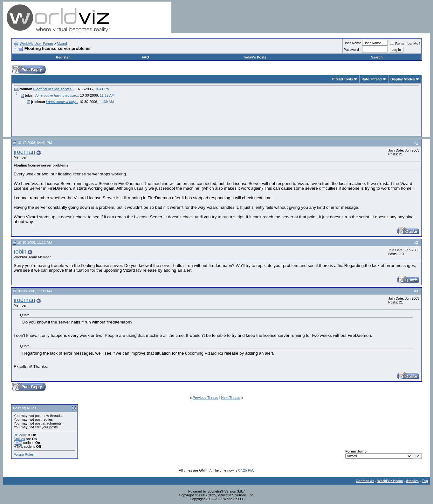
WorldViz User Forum (36, 44)
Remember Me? (405, 44)
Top (425, 481)
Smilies (19, 439)
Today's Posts (255, 57)
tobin (20, 252)
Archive (412, 481)
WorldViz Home (390, 481)
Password (351, 50)
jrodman (24, 152)
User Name (353, 43)
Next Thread (231, 398)
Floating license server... (54, 89)
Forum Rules (24, 454)
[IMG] (18, 443)
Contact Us (365, 481)
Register (63, 57)
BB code (20, 435)
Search (377, 57)
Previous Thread (206, 398)
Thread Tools (342, 79)
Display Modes (403, 79)
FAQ (145, 57)
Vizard (62, 44)
